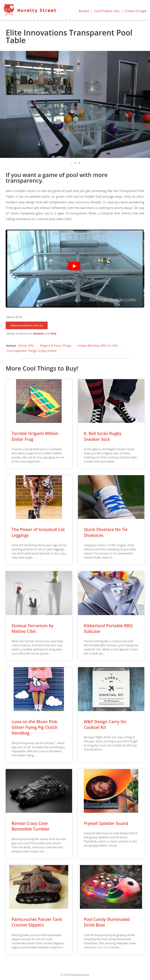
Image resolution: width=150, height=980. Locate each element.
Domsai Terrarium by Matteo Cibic (32, 628)
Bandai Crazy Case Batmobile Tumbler (31, 826)
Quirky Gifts (26, 345)
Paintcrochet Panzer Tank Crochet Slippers (37, 922)
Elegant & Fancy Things (56, 345)
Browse (82, 11)
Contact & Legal (135, 11)
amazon (38, 333)
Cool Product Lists (106, 11)
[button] (27, 325)
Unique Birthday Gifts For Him (98, 345)
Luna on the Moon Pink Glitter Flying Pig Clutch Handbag (34, 727)
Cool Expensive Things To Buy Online (31, 351)
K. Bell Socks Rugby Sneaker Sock (103, 436)
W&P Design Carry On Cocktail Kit (105, 724)
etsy (53, 333)
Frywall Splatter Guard (106, 823)
